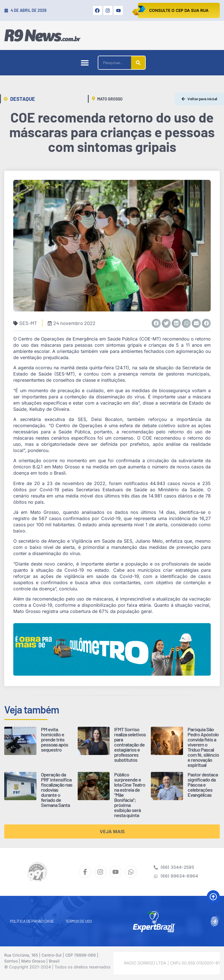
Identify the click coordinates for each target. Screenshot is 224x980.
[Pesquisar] (138, 63)
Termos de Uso (79, 921)
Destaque (23, 99)
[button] (85, 63)
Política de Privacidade (32, 921)
